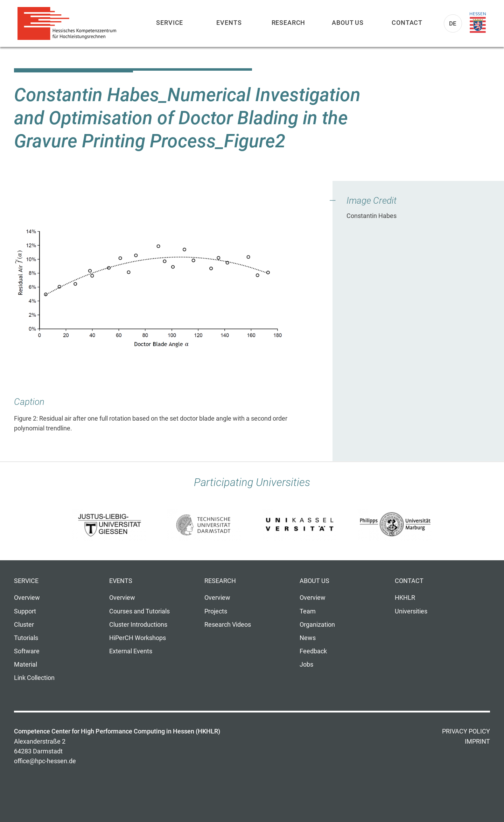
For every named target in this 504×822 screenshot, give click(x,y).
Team (308, 611)
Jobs (306, 665)
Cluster (24, 625)
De (453, 23)
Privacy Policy (466, 731)
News (308, 638)
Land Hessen (478, 23)
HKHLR (405, 598)
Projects (216, 611)
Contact (407, 23)
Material (26, 665)
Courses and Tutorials (139, 611)
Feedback (313, 651)
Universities (411, 611)
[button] (153, 288)
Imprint (477, 742)
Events (229, 23)
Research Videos (228, 625)
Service (170, 23)
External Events (131, 651)
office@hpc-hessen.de (45, 761)
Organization (317, 625)
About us (348, 23)
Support (25, 611)
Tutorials (26, 638)
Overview (27, 598)
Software (27, 651)
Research (289, 23)
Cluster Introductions (138, 625)
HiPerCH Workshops (138, 638)
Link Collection (34, 678)
